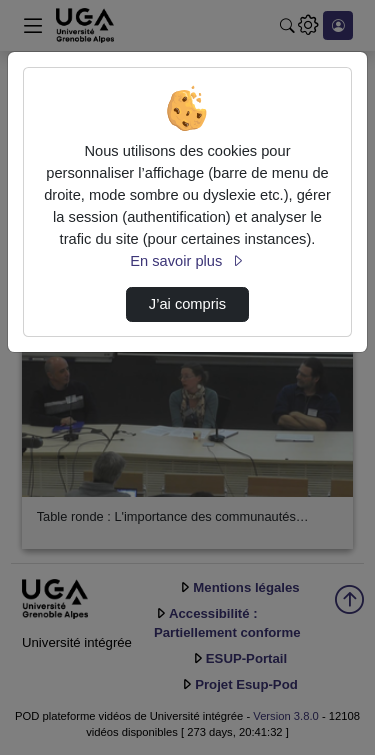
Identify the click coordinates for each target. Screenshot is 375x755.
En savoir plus (187, 261)
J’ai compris (187, 304)
